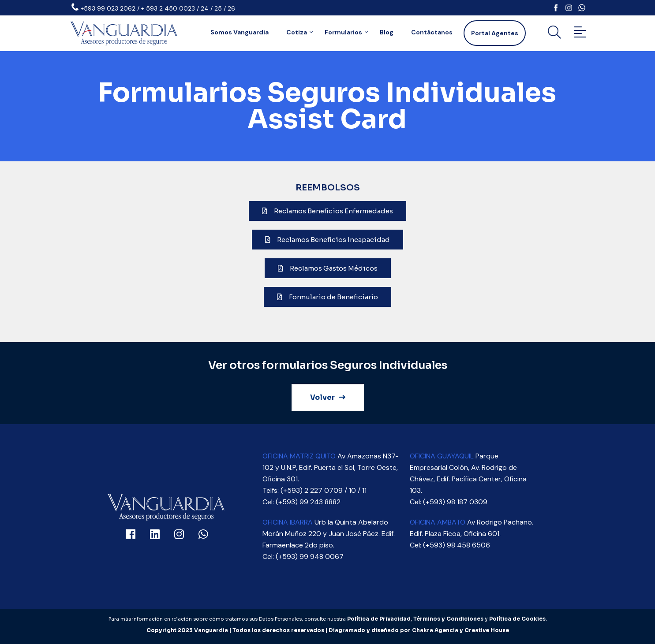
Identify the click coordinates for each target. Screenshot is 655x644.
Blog (387, 32)
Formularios (343, 32)
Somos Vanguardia (240, 32)
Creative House (487, 630)
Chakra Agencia (435, 630)
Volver (328, 397)
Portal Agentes (495, 33)
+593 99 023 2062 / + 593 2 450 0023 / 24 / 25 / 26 (158, 8)
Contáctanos (432, 32)
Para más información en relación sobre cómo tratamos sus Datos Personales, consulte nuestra (228, 619)
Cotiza (297, 32)
